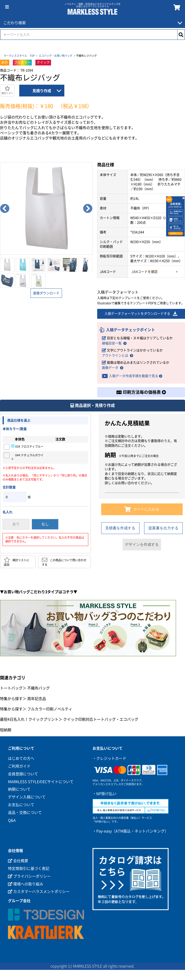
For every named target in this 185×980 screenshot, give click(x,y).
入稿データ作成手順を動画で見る (134, 376)
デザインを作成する (142, 544)
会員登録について (23, 774)
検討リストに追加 (17, 562)
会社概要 (18, 861)
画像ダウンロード (46, 293)
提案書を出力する (163, 528)
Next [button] (88, 208)
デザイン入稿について (27, 797)
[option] (46, 208)
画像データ (110, 368)
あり (16, 524)
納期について (19, 789)
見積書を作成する (120, 528)
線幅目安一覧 (112, 343)
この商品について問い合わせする (64, 562)
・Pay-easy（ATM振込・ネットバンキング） (130, 831)
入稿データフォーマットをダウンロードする (141, 314)
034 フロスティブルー (27, 446)
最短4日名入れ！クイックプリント (29, 720)
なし (45, 524)
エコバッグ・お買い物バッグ (56, 56)
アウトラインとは (115, 355)
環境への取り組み (26, 884)
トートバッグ (11, 688)
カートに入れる (142, 509)
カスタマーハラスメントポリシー (39, 892)
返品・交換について (25, 813)
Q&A (12, 820)
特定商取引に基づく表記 (29, 868)
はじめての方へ (21, 758)
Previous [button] (5, 208)
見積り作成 (42, 91)
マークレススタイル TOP (19, 56)
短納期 (6, 730)
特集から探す (11, 699)
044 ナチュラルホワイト (27, 457)
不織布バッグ (39, 688)
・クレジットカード (109, 758)
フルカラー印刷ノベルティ (50, 709)
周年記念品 (37, 699)
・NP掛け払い (104, 794)
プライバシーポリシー (29, 876)
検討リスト (7, 90)
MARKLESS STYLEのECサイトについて (41, 782)
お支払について (21, 805)
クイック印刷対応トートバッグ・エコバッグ (101, 720)
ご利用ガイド (19, 766)
